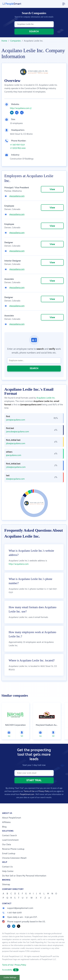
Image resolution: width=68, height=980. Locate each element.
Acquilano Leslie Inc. (46, 398)
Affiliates (6, 822)
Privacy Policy (44, 791)
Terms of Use (29, 791)
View (52, 189)
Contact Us (7, 867)
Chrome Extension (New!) (14, 858)
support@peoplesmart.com (18, 908)
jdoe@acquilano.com (16, 444)
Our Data (7, 845)
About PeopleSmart (12, 818)
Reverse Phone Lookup (13, 849)
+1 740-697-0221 (17, 145)
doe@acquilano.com (15, 479)
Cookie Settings (10, 977)
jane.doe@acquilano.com (17, 432)
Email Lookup (9, 854)
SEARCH (34, 31)
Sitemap (6, 885)
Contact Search (9, 836)
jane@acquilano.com (16, 420)
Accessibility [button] (10, 970)
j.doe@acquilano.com (16, 467)
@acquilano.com (17, 196)
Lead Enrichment (10, 840)
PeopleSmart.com (27, 794)
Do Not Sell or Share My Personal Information (24, 876)
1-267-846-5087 (12, 913)
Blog (4, 827)
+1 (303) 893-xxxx (18, 148)
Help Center (8, 871)
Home (4, 41)
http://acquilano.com (20, 108)
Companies (15, 41)
